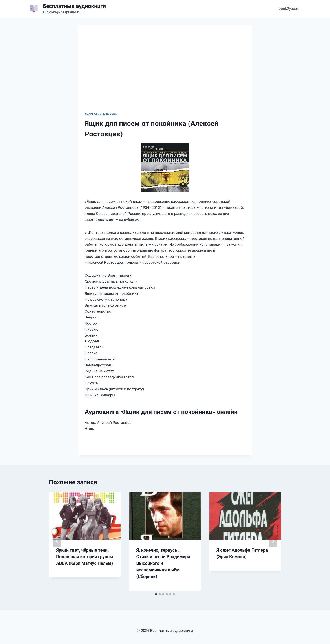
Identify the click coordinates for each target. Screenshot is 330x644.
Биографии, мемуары (101, 115)
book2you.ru (289, 9)
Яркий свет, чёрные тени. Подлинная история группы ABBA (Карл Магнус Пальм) (85, 557)
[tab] (156, 594)
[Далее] (273, 541)
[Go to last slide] (57, 541)
